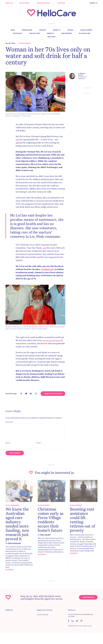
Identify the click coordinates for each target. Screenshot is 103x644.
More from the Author (53, 394)
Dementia (50, 33)
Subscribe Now (88, 597)
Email (39, 443)
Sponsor (43, 30)
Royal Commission (12, 505)
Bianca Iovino (82, 74)
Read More (10, 569)
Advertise (61, 3)
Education (52, 37)
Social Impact (25, 3)
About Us (9, 3)
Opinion (70, 30)
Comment (9, 422)
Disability (57, 30)
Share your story (44, 3)
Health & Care (34, 33)
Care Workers (66, 33)
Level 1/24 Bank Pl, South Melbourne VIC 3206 (81, 615)
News (13, 30)
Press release (27, 30)
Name (8, 443)
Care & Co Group (42, 615)
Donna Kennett (14, 543)
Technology (17, 33)
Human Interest (86, 30)
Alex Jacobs (45, 535)
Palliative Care (84, 33)
